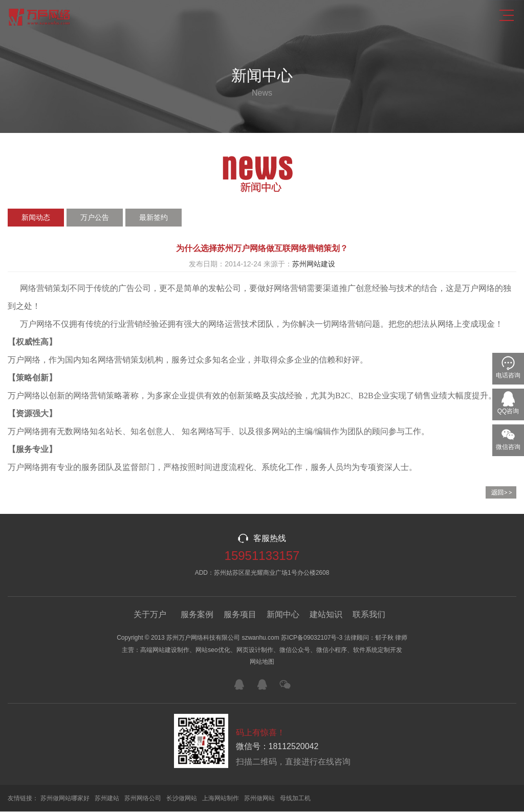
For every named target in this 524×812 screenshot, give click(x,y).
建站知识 (326, 614)
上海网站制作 (221, 799)
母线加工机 (295, 799)
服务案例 (197, 614)
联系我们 (369, 614)
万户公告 (95, 217)
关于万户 (150, 614)
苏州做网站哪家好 (65, 799)
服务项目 (240, 614)
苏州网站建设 (314, 264)
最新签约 (154, 217)
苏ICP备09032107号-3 (312, 638)
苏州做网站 (259, 799)
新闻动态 (36, 217)
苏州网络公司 (143, 799)
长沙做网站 (182, 799)
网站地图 (262, 662)
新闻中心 (283, 614)
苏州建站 (107, 799)
